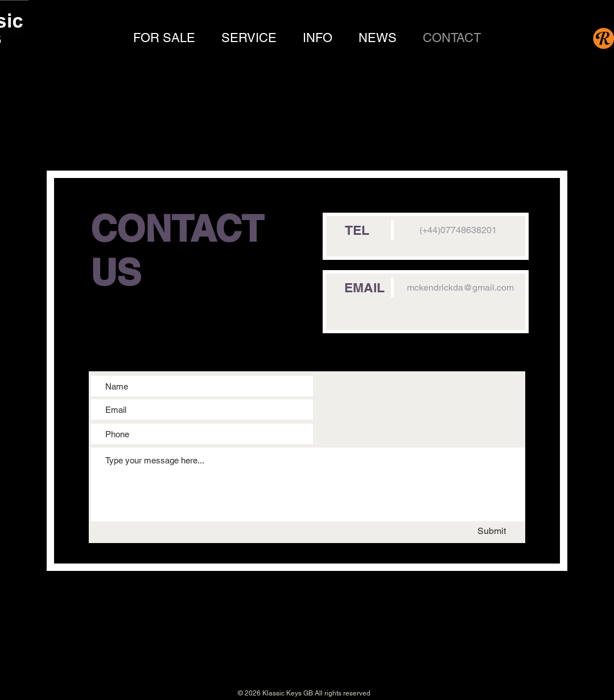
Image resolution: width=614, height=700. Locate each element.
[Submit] (486, 531)
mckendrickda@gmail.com (460, 287)
